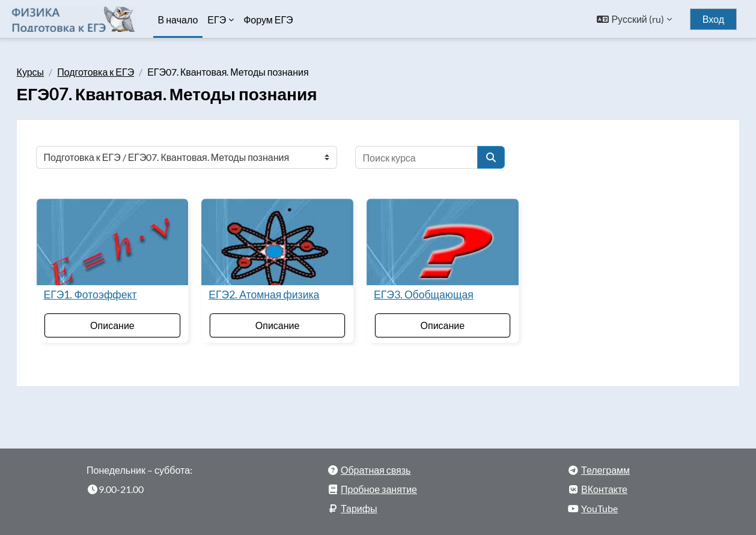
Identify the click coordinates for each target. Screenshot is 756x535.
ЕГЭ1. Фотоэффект (107, 290)
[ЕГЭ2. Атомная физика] (282, 240)
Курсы (47, 72)
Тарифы (359, 503)
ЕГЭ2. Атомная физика (273, 290)
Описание (125, 320)
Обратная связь (376, 465)
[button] (634, 19)
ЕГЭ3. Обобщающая (424, 290)
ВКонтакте (604, 484)
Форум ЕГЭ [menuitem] (268, 20)
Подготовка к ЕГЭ (113, 72)
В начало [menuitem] (178, 20)
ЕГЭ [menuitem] (217, 20)
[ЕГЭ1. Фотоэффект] (125, 240)
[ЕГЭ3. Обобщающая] (438, 240)
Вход (713, 19)
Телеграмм (605, 465)
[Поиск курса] (433, 157)
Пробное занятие (379, 484)
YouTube (599, 503)
